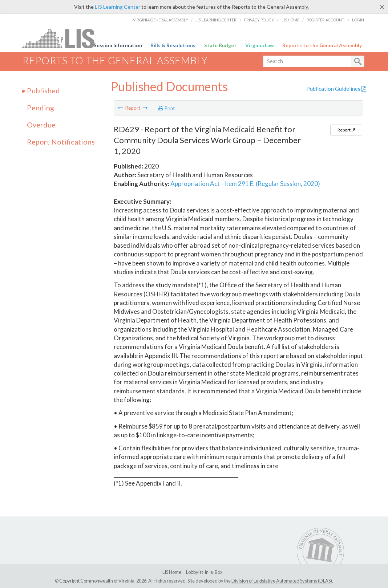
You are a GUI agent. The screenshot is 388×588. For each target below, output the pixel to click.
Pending (41, 108)
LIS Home (290, 20)
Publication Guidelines (336, 89)
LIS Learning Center (118, 7)
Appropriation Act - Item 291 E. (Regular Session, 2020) (245, 184)
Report (346, 130)
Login (358, 20)
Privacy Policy (259, 20)
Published (43, 90)
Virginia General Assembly (161, 20)
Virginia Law (260, 45)
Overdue (41, 125)
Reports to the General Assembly (322, 45)
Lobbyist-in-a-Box (204, 572)
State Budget (220, 45)
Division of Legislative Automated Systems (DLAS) (282, 581)
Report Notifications (61, 142)
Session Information (118, 45)
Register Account (326, 20)
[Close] (382, 7)
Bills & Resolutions (173, 45)
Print (167, 108)
